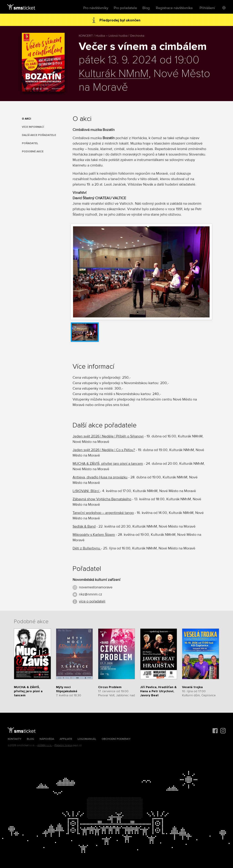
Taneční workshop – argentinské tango (103, 513)
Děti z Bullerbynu (87, 548)
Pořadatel (30, 143)
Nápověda (47, 739)
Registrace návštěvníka (174, 8)
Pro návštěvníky (96, 8)
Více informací (33, 127)
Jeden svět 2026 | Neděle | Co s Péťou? (104, 450)
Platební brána (63, 745)
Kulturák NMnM (114, 74)
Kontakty (15, 739)
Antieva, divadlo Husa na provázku (100, 477)
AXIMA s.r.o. (45, 745)
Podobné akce (33, 152)
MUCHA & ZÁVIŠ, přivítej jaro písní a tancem (108, 464)
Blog (146, 8)
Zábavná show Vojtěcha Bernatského (102, 499)
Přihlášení (207, 8)
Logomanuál (87, 739)
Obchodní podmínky (116, 739)
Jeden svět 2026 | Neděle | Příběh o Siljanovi (108, 436)
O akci (26, 119)
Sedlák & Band (84, 526)
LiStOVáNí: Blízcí (86, 491)
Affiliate (66, 739)
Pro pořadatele (125, 8)
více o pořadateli (92, 601)
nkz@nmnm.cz (91, 594)
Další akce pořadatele (39, 135)
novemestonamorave (96, 587)
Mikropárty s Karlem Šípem (94, 535)
